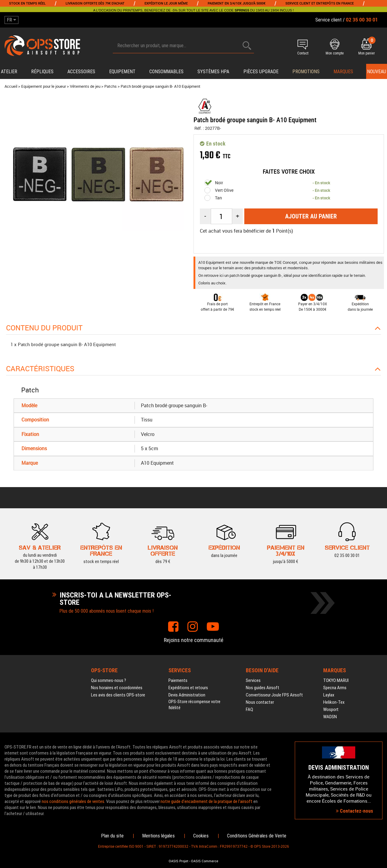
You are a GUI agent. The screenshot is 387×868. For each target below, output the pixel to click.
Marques (343, 72)
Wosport (331, 709)
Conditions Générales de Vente (257, 836)
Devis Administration (187, 695)
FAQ (249, 709)
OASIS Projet (179, 861)
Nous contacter (260, 702)
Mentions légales (158, 836)
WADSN (330, 717)
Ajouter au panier (311, 216)
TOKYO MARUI (336, 680)
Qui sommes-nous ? (109, 680)
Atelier (9, 72)
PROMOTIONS (306, 72)
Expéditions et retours (188, 688)
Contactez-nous (354, 811)
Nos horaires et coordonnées (117, 688)
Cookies (201, 836)
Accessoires (81, 72)
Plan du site (112, 836)
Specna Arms (335, 688)
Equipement (122, 72)
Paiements (178, 680)
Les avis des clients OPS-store (118, 695)
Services (253, 680)
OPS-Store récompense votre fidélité (194, 705)
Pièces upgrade (261, 72)
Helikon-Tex (334, 702)
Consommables (166, 72)
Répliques (42, 72)
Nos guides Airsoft (263, 688)
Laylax (329, 695)
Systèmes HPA (213, 72)
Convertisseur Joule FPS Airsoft (274, 695)
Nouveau (377, 72)
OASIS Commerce (205, 861)
